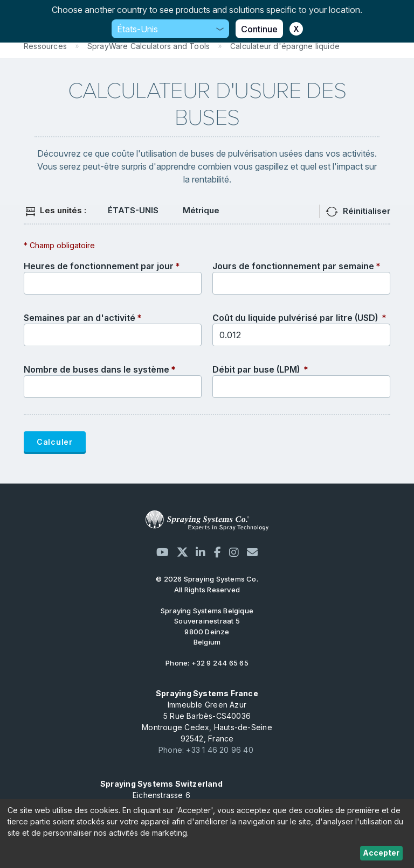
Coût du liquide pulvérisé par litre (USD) (296, 318)
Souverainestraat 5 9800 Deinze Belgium (207, 626)
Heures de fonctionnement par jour (99, 266)
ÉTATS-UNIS (133, 210)
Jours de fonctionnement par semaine (293, 266)
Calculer (55, 442)
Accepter (381, 853)
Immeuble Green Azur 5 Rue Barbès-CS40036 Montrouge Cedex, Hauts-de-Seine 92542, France (207, 716)
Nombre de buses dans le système (96, 369)
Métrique (201, 210)
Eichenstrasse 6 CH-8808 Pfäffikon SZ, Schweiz (161, 795)
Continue (259, 29)
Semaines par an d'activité (80, 318)
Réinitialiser (367, 211)
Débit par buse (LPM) (257, 369)
